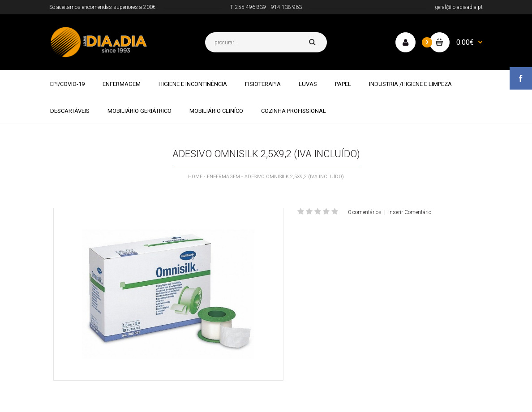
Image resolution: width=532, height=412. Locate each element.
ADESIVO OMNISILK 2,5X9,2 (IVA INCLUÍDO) (294, 177)
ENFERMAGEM (223, 177)
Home (195, 177)
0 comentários (365, 212)
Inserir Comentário (410, 212)
